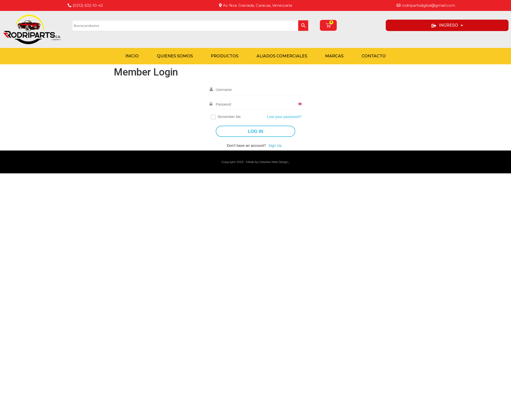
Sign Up (275, 145)
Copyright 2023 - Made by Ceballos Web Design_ (256, 162)
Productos (225, 56)
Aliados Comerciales (282, 56)
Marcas (334, 56)
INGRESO (447, 25)
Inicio (132, 56)
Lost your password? (284, 117)
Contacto (374, 56)
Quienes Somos (175, 56)
